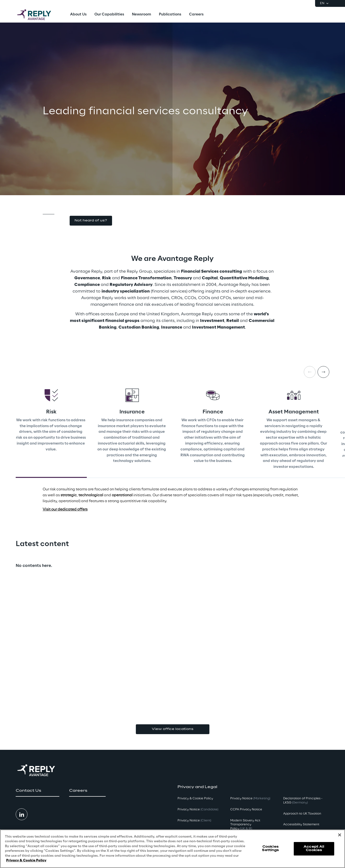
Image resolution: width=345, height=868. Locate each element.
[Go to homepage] (39, 15)
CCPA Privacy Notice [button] (246, 810)
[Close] (340, 835)
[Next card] (323, 372)
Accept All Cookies (314, 849)
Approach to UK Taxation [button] (302, 814)
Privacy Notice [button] (198, 810)
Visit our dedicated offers (65, 510)
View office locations (173, 729)
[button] (91, 221)
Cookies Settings (270, 849)
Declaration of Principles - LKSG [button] (303, 801)
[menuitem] (78, 15)
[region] (172, 849)
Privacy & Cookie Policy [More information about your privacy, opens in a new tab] (26, 861)
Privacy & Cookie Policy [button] (195, 798)
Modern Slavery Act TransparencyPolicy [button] (245, 825)
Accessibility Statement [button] (301, 824)
